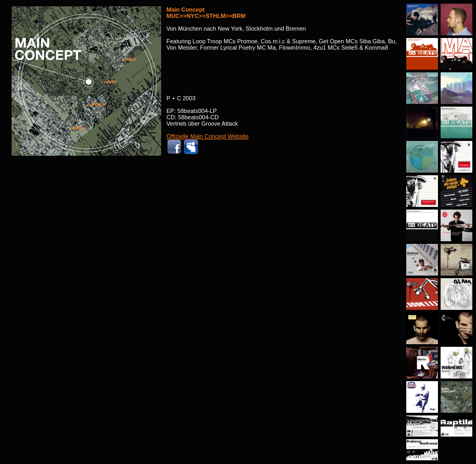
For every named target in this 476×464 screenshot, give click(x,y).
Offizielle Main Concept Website (208, 136)
